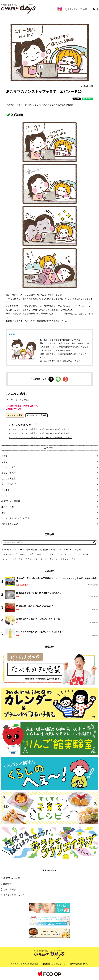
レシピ (19, 622)
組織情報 (7, 884)
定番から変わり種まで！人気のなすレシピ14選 (38, 619)
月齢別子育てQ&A (10, 524)
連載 (3, 513)
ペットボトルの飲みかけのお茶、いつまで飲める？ (40, 632)
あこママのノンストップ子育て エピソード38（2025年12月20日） (40, 433)
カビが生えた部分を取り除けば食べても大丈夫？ (39, 593)
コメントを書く (15, 415)
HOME (16, 964)
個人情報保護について (14, 895)
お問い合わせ (10, 890)
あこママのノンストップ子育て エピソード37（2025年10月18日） (40, 438)
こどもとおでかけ (23, 585)
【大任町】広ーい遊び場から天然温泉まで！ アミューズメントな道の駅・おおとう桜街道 (57, 580)
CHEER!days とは (12, 878)
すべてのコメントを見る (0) (36, 415)
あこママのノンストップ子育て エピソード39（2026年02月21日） (40, 429)
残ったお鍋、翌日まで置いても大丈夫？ (35, 606)
